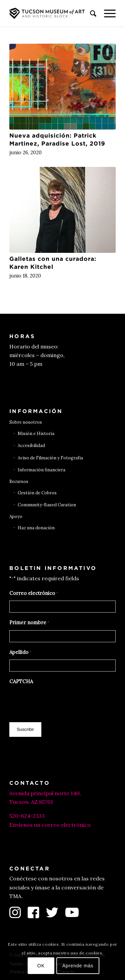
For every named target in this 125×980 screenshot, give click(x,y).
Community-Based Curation (47, 505)
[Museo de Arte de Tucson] (52, 13)
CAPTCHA (21, 681)
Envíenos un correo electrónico (50, 825)
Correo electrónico (34, 594)
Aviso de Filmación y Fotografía (50, 458)
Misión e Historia (36, 434)
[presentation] (60, 702)
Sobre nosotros (26, 422)
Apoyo (16, 516)
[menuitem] (90, 13)
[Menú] (106, 13)
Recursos (19, 482)
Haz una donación (36, 528)
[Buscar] (90, 13)
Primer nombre (29, 623)
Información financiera (41, 470)
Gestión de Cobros (37, 493)
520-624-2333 (27, 816)
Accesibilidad (31, 446)
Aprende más (78, 966)
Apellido (20, 653)
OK (41, 966)
